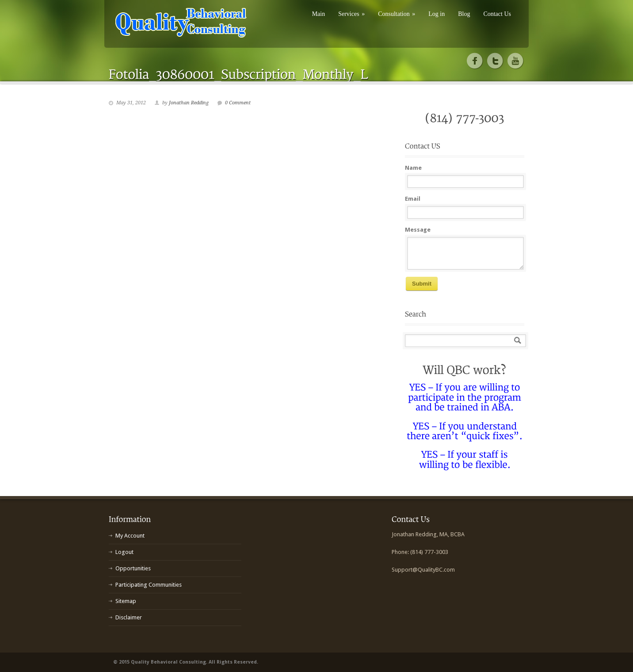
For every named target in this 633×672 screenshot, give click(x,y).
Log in (437, 14)
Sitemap (126, 601)
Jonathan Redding (189, 103)
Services (351, 14)
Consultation (397, 14)
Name (413, 168)
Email (413, 199)
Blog (464, 14)
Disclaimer (129, 617)
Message (418, 230)
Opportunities (133, 568)
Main (319, 14)
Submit (422, 284)
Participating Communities (149, 585)
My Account (130, 536)
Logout (124, 552)
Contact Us (497, 14)
